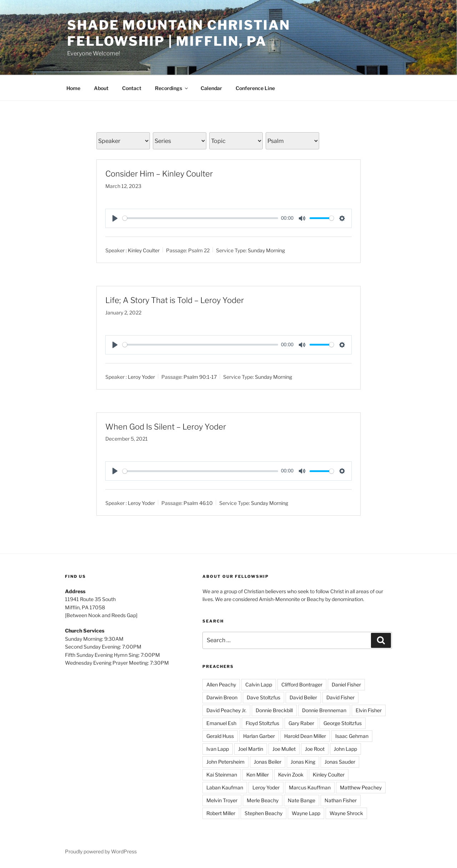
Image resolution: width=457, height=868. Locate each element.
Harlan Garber (259, 736)
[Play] (115, 218)
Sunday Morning (266, 250)
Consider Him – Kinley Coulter (159, 174)
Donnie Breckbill (274, 710)
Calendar (211, 88)
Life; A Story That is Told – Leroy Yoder (175, 300)
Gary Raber (301, 723)
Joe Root (315, 749)
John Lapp (345, 749)
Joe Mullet (284, 749)
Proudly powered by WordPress (101, 851)
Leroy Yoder (141, 376)
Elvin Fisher (369, 710)
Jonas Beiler (268, 762)
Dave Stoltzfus (263, 697)
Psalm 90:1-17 (200, 376)
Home (73, 88)
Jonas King (303, 762)
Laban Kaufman (225, 787)
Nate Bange (302, 800)
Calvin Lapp (259, 685)
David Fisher (340, 697)
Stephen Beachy (263, 813)
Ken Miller (258, 775)
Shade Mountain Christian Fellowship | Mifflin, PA (179, 33)
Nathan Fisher (341, 800)
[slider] (200, 218)
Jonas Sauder (340, 762)
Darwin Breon (222, 697)
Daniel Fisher (346, 685)
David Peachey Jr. (226, 710)
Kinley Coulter (144, 250)
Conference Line (255, 88)
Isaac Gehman (352, 736)
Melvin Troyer (222, 800)
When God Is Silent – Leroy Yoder (166, 427)
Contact (132, 88)
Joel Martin (251, 749)
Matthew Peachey (361, 787)
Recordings (172, 88)
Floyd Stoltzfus (262, 723)
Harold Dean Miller (305, 736)
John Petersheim (225, 762)
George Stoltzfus (343, 723)
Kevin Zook (291, 775)
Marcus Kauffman (310, 787)
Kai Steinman (222, 775)
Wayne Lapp (306, 813)
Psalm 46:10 (198, 503)
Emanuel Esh (221, 723)
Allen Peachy (221, 685)
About (101, 88)
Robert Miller (221, 813)
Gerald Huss (220, 736)
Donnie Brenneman (324, 710)
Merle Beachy (263, 800)
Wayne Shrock (346, 813)
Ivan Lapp (218, 749)
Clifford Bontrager (302, 685)
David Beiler (303, 697)
